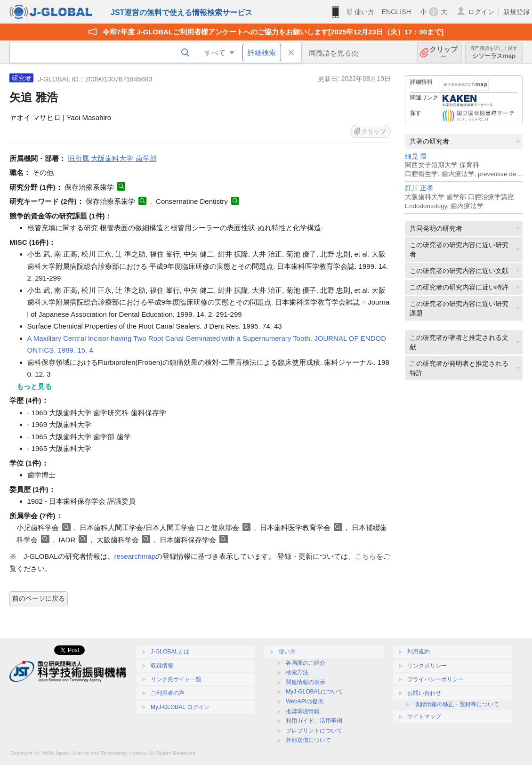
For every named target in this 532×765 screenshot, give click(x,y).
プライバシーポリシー (435, 679)
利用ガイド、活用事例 (314, 721)
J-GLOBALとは (170, 652)
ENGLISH (396, 12)
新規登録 (516, 12)
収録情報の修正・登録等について (457, 704)
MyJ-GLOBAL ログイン (180, 707)
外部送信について (308, 740)
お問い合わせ (424, 693)
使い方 (364, 12)
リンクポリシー (427, 666)
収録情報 (162, 666)
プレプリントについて (314, 731)
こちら (366, 556)
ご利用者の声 (168, 693)
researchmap (135, 556)
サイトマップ (424, 717)
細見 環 (416, 157)
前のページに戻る (39, 598)
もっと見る (34, 386)
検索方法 (297, 672)
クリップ (443, 52)
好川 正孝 (419, 188)
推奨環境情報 (303, 711)
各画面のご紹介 (306, 663)
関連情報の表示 (306, 682)
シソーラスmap (494, 52)
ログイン (481, 12)
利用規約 (419, 652)
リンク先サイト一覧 (176, 679)
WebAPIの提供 (305, 701)
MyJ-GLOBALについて (314, 692)
